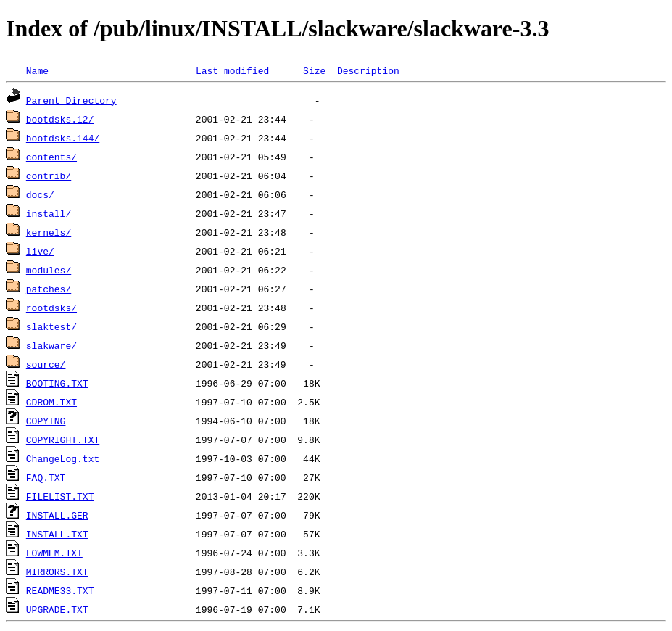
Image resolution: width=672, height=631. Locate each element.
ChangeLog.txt (63, 458)
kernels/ (49, 232)
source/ (46, 364)
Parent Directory (71, 100)
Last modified (232, 70)
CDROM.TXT (51, 402)
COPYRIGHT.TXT (63, 440)
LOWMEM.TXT (54, 553)
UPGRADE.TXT (57, 609)
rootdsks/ (51, 308)
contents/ (51, 157)
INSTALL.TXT (57, 534)
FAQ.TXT (46, 477)
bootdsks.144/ (63, 138)
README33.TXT (60, 590)
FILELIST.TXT (60, 496)
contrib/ (49, 176)
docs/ (40, 194)
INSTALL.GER (57, 515)
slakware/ (51, 345)
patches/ (49, 289)
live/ (40, 251)
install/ (49, 213)
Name (37, 70)
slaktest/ (51, 326)
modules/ (49, 270)
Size (314, 70)
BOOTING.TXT (57, 383)
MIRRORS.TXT (57, 572)
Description (368, 70)
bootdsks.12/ (60, 119)
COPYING (46, 421)
